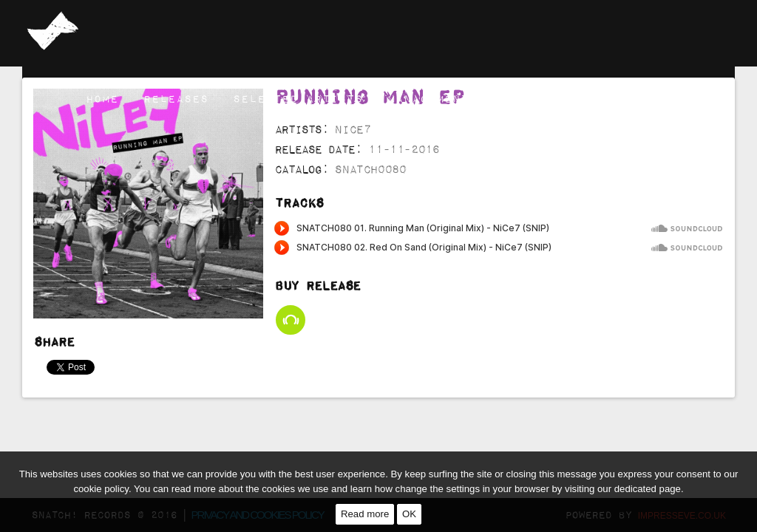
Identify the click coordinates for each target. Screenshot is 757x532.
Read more (365, 514)
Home (102, 98)
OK (409, 514)
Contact (684, 98)
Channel (603, 98)
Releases (176, 98)
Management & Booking (468, 98)
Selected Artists (298, 98)
